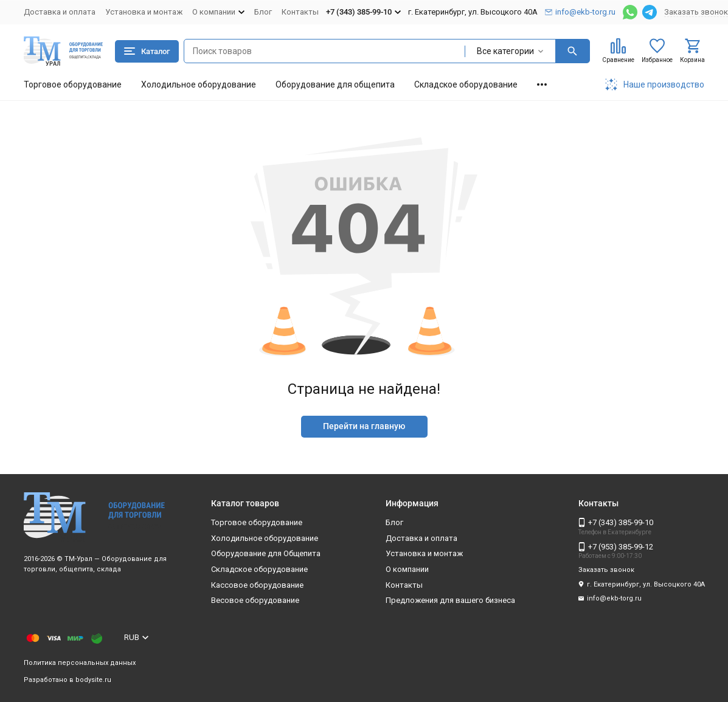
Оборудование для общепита (335, 84)
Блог (263, 12)
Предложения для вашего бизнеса (450, 600)
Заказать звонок (696, 12)
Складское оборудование (466, 84)
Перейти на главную (364, 426)
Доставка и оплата (60, 12)
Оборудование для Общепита (266, 553)
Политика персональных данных (80, 663)
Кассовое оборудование (257, 585)
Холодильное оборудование (199, 84)
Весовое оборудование (255, 600)
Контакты (300, 12)
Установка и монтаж (144, 12)
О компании (407, 569)
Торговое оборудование (73, 84)
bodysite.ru (93, 680)
